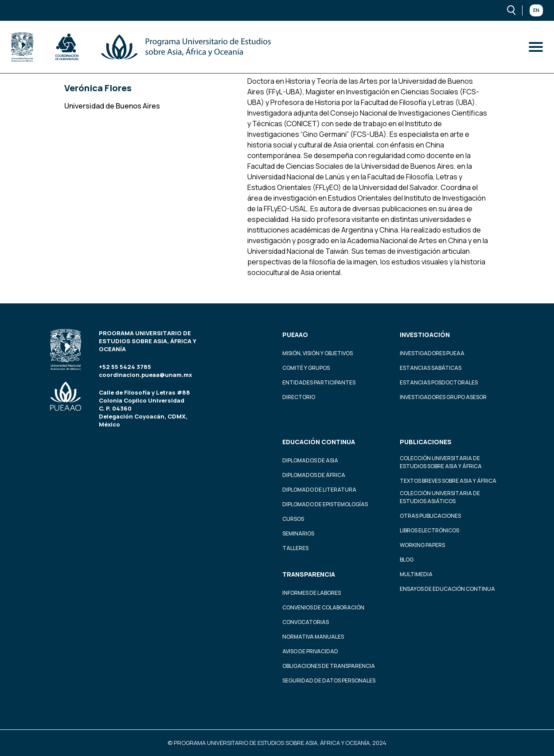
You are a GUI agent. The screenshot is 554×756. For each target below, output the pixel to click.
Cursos (293, 519)
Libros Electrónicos (429, 530)
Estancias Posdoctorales (439, 382)
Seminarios (298, 533)
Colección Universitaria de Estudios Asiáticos (440, 497)
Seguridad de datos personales (329, 680)
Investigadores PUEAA (432, 353)
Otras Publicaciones (430, 516)
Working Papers (422, 545)
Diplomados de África (314, 475)
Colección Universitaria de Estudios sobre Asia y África (441, 462)
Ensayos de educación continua (447, 589)
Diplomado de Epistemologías (325, 504)
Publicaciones (426, 442)
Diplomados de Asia (310, 460)
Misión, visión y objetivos (318, 353)
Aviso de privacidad (310, 651)
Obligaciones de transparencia (329, 666)
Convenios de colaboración (323, 607)
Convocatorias (306, 622)
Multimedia (416, 574)
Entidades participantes (319, 382)
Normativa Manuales (313, 637)
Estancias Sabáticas (431, 368)
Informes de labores (312, 593)
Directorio (299, 397)
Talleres (295, 548)
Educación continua (319, 442)
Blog (407, 560)
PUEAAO (295, 335)
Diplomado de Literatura (319, 490)
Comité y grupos (306, 368)
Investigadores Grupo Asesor (443, 397)
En (536, 10)
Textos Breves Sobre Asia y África (448, 481)
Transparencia (309, 574)
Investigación (425, 335)
